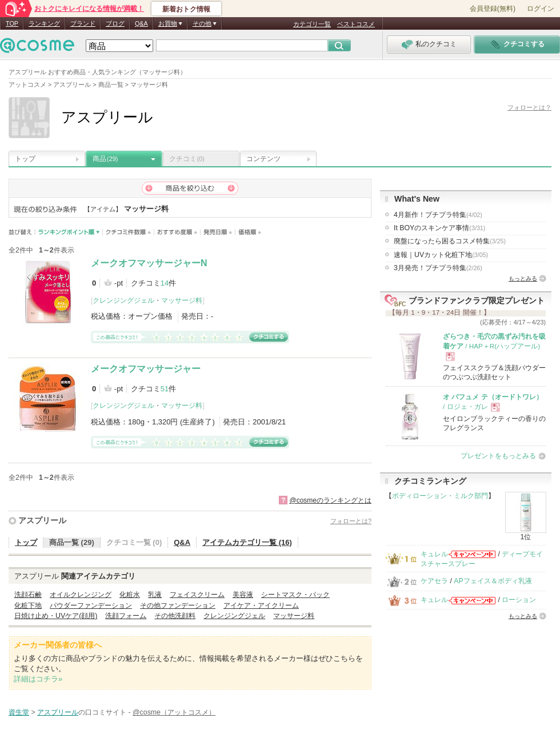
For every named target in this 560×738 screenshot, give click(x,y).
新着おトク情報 (186, 9)
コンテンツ (263, 159)
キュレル (434, 554)
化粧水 (130, 595)
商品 (105, 159)
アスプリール (42, 520)
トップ (25, 159)
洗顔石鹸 (28, 595)
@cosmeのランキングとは (330, 500)
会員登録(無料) (493, 9)
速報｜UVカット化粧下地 (441, 255)
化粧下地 (28, 605)
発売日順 (218, 232)
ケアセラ (434, 581)
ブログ (115, 23)
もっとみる (523, 278)
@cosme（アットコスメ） (174, 712)
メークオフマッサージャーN (149, 263)
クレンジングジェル (123, 300)
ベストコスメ (356, 24)
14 (165, 283)
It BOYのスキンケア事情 (439, 228)
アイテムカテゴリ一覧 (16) (247, 542)
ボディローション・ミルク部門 (440, 496)
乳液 (155, 595)
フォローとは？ (529, 107)
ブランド (83, 23)
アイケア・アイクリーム (261, 605)
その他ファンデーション (178, 605)
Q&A (141, 23)
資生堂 (19, 712)
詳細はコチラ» (38, 679)
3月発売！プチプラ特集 (438, 268)
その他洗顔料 (175, 616)
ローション (519, 600)
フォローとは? (351, 521)
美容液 (243, 595)
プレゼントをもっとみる (498, 456)
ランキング (44, 23)
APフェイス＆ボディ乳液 (493, 581)
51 (165, 389)
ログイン (541, 9)
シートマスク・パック (295, 595)
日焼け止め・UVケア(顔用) (56, 616)
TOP (12, 23)
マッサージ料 (182, 300)
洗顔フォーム (126, 616)
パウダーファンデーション (91, 605)
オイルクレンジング (81, 595)
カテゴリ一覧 (312, 24)
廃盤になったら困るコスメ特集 (450, 241)
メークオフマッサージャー (146, 369)
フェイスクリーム (197, 595)
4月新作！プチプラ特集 (438, 215)
